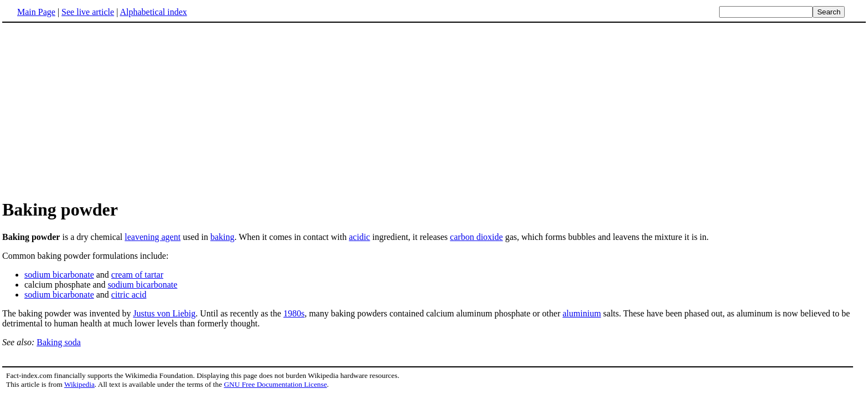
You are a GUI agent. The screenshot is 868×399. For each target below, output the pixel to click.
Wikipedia (79, 384)
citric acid (129, 295)
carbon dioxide (477, 237)
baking (223, 237)
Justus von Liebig (164, 313)
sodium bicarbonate (59, 275)
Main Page (36, 12)
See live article (88, 12)
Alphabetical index (153, 12)
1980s (294, 313)
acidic (359, 237)
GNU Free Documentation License (275, 384)
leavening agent (153, 237)
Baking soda (59, 342)
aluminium (582, 313)
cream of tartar (137, 275)
